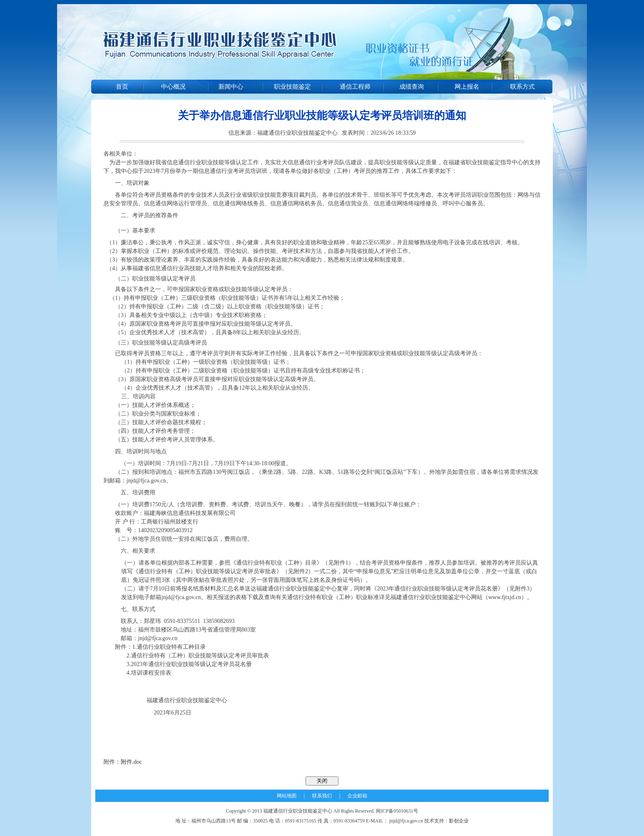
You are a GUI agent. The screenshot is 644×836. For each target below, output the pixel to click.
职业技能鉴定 (292, 87)
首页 (122, 87)
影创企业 (459, 821)
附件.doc (131, 762)
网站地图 (287, 796)
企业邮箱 (357, 796)
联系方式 (522, 87)
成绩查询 (412, 87)
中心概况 (173, 87)
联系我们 (322, 796)
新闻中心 (231, 87)
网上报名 (467, 87)
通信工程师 (355, 87)
